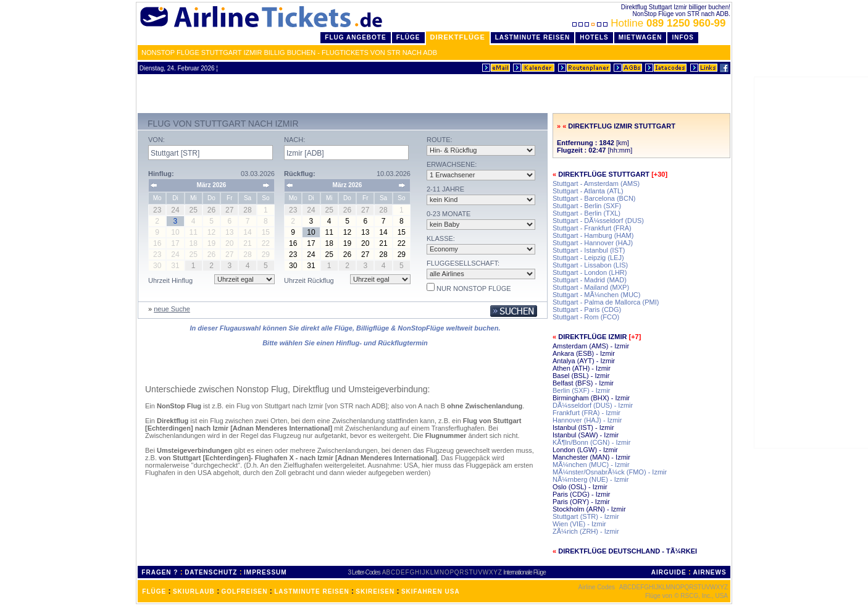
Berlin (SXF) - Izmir (582, 390)
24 (311, 255)
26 (347, 255)
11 (329, 232)
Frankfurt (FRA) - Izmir (586, 413)
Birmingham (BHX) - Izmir (591, 398)
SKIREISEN (375, 591)
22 (402, 243)
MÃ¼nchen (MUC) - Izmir (591, 465)
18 (329, 243)
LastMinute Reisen (532, 37)
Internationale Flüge (524, 572)
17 (311, 243)
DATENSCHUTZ (211, 572)
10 (311, 232)
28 (383, 255)
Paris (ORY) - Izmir (581, 502)
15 (402, 232)
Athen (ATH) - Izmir (582, 368)
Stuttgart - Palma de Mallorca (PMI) (606, 302)
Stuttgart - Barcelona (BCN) (594, 198)
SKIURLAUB (194, 591)
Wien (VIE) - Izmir (579, 524)
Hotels (594, 37)
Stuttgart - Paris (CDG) (587, 309)
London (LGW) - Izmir (585, 450)
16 (293, 243)
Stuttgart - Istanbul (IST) (589, 250)
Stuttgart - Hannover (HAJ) (593, 243)
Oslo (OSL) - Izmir (580, 487)
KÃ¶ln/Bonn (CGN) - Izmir (591, 442)
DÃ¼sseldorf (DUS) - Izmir (593, 405)
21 (383, 243)
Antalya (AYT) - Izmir (584, 361)
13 (365, 232)
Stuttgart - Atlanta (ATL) (588, 191)
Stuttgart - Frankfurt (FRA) (592, 228)
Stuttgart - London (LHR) (590, 272)
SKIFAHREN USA (431, 591)
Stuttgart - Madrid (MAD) (590, 280)
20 (365, 243)
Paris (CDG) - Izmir (582, 494)
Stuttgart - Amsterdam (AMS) (596, 183)
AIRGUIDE (669, 572)
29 (402, 255)
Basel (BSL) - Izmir (581, 376)
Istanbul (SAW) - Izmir (586, 435)
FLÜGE (154, 591)
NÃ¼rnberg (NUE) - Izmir (590, 479)
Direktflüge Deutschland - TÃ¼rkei (628, 551)
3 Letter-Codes (364, 572)
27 (365, 255)
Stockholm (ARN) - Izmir (589, 509)
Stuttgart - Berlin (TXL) (586, 213)
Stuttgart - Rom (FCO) (586, 317)
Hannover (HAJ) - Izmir (587, 420)
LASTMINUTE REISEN (311, 591)
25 (329, 255)
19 (347, 243)
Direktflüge (458, 37)
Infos (683, 37)
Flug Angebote (355, 37)
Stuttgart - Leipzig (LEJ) (588, 258)
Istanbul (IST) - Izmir (583, 427)
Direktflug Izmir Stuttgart (622, 126)
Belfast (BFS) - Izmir (583, 383)
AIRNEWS (709, 572)
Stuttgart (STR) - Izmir (586, 516)
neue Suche (172, 309)
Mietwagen (641, 37)
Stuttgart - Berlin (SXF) (587, 206)
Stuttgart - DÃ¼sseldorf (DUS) (598, 221)
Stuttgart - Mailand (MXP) (591, 287)
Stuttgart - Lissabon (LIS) (590, 265)
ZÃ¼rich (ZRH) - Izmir (586, 531)
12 (347, 232)
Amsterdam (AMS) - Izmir (591, 346)
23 (293, 255)
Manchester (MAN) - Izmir (591, 457)
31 (311, 266)
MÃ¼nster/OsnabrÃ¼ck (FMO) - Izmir (610, 472)
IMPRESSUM (265, 572)
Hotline (650, 23)
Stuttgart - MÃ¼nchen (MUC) (596, 295)
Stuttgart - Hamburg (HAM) (593, 235)
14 (383, 232)
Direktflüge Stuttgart (604, 174)
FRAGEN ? (160, 572)
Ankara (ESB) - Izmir (584, 353)
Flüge (408, 37)
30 (293, 266)
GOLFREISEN (245, 591)
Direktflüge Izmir (592, 337)
